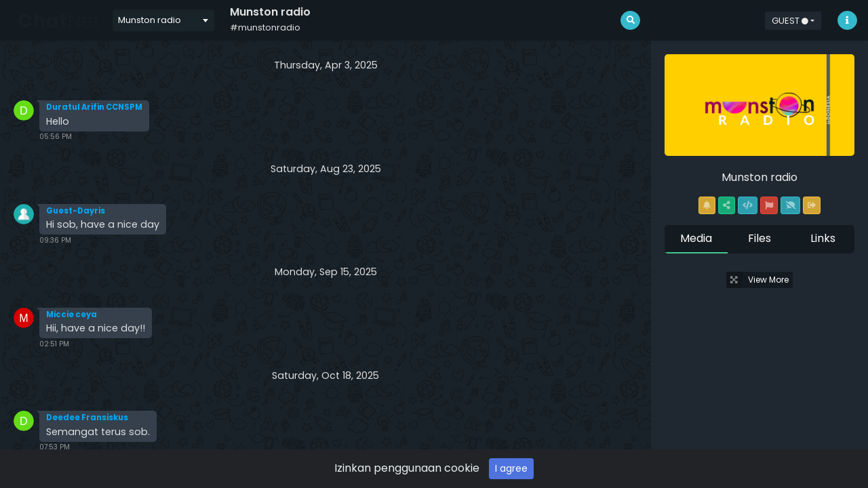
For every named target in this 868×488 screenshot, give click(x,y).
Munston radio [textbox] (150, 20)
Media (696, 238)
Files (759, 238)
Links (823, 238)
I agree (511, 468)
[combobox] (163, 20)
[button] (793, 20)
